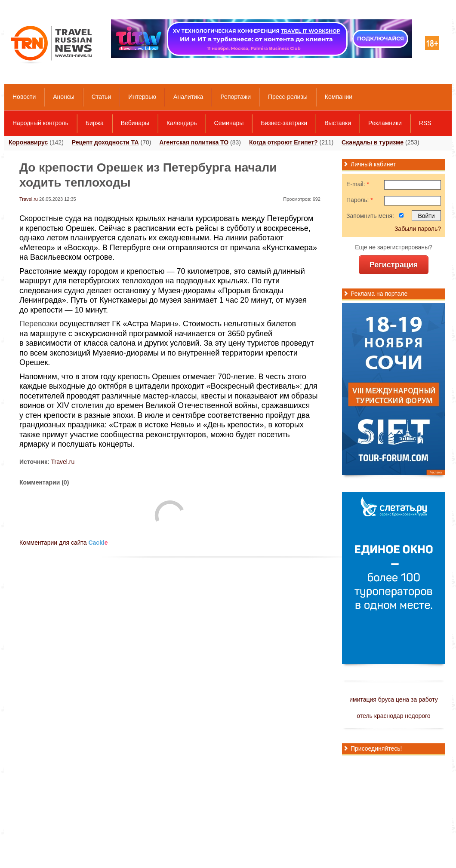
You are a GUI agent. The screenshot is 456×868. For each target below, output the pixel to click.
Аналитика (188, 97)
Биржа (95, 123)
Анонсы (64, 97)
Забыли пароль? (418, 229)
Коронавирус (28, 142)
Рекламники (385, 123)
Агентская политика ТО (194, 142)
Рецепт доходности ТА (105, 142)
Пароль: (360, 200)
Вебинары (135, 123)
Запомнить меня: (370, 216)
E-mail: (358, 184)
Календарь (182, 123)
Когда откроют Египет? (283, 142)
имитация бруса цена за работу (394, 699)
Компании (339, 97)
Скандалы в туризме (373, 142)
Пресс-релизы (288, 97)
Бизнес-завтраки (284, 123)
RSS (425, 123)
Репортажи (236, 97)
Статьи (101, 97)
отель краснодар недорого (393, 716)
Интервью (142, 97)
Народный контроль (40, 123)
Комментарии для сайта (64, 543)
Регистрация (394, 265)
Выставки (338, 123)
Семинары (229, 123)
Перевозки (38, 324)
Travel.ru (29, 199)
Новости (24, 97)
